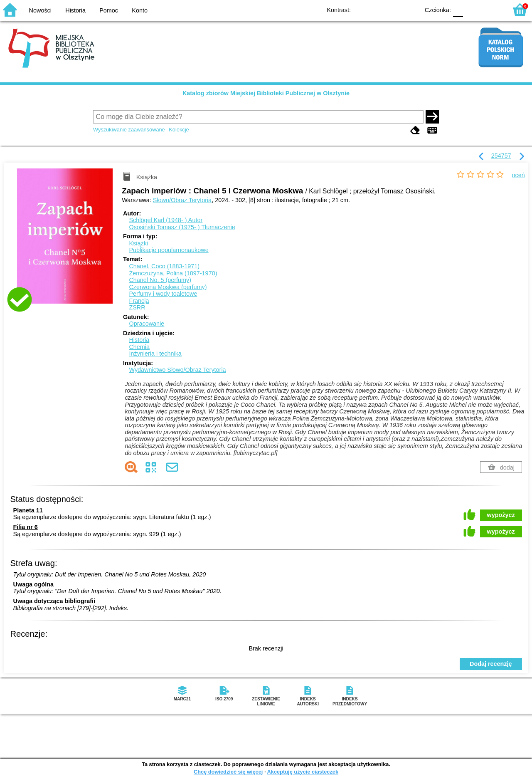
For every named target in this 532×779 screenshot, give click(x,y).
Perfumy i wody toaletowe (163, 294)
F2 (491, 9)
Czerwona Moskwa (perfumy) (168, 287)
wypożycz (501, 515)
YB (394, 9)
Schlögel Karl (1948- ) (166, 220)
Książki (138, 243)
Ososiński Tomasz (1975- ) (182, 227)
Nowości (40, 10)
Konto (140, 10)
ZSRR (137, 307)
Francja (139, 301)
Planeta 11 (28, 510)
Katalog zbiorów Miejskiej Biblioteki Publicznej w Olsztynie (266, 93)
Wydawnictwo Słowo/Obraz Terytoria (177, 370)
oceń (518, 175)
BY (410, 9)
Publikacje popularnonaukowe (169, 250)
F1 (472, 9)
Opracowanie (147, 324)
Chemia (139, 347)
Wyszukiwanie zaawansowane (129, 130)
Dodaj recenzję (491, 664)
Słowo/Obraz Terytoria (182, 200)
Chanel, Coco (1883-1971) (164, 266)
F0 (458, 9)
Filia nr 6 (26, 527)
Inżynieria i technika (155, 354)
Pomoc (109, 10)
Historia (75, 10)
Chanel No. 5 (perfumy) (160, 280)
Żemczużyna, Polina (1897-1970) (173, 273)
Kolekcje (179, 130)
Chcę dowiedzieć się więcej (228, 772)
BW (377, 9)
